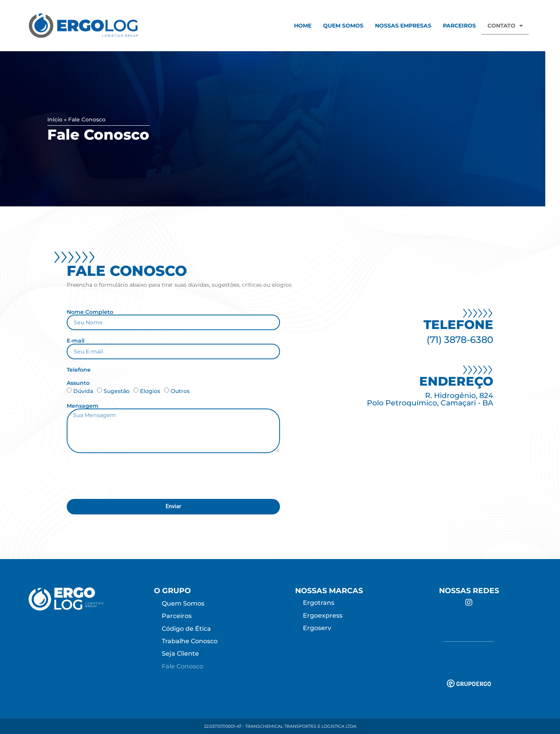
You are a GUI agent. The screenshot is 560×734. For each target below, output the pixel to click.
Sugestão (117, 391)
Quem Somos (343, 26)
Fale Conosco (182, 666)
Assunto (78, 383)
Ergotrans (319, 603)
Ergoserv (317, 628)
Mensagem (83, 406)
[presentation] (126, 476)
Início (55, 119)
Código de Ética (186, 629)
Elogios (150, 391)
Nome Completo (90, 312)
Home (303, 26)
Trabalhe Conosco (190, 641)
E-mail (76, 341)
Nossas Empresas (403, 26)
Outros (180, 391)
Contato (505, 26)
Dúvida (83, 391)
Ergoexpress (323, 615)
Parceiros (459, 26)
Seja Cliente (180, 654)
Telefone (79, 370)
